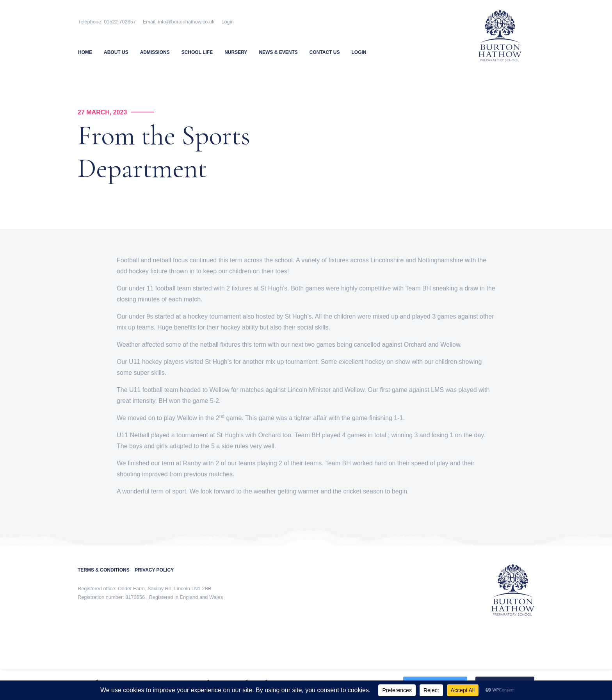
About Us (116, 52)
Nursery (236, 52)
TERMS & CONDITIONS (106, 570)
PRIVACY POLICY (154, 570)
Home (85, 52)
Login (227, 22)
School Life (197, 52)
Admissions (155, 52)
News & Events (278, 52)
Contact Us (325, 52)
